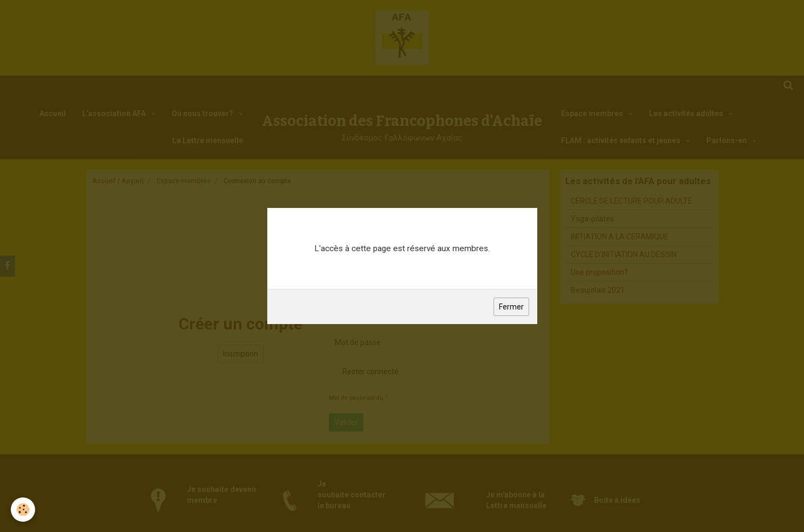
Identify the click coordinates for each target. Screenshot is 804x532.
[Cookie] (23, 510)
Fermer (511, 307)
